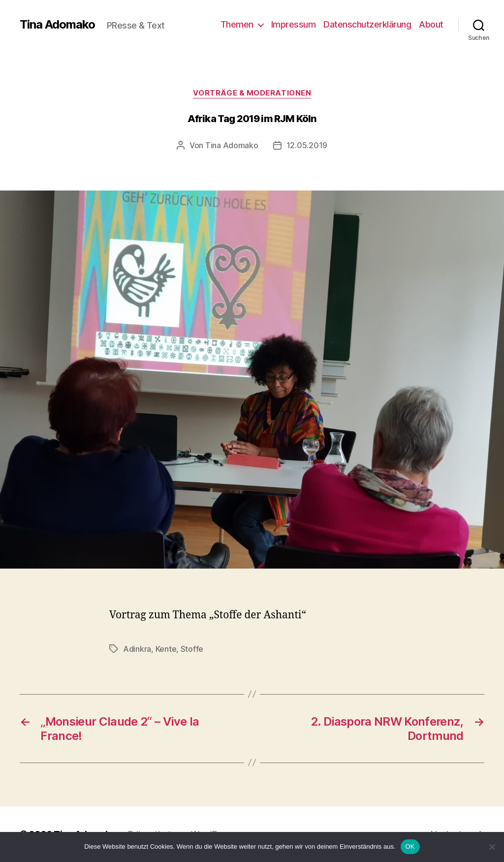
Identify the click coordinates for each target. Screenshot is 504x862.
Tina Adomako (57, 25)
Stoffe (192, 649)
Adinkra (137, 649)
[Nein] (492, 847)
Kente (166, 649)
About (431, 24)
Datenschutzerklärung (367, 24)
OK (410, 846)
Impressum (294, 24)
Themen (237, 24)
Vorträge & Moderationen (252, 93)
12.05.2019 (307, 145)
